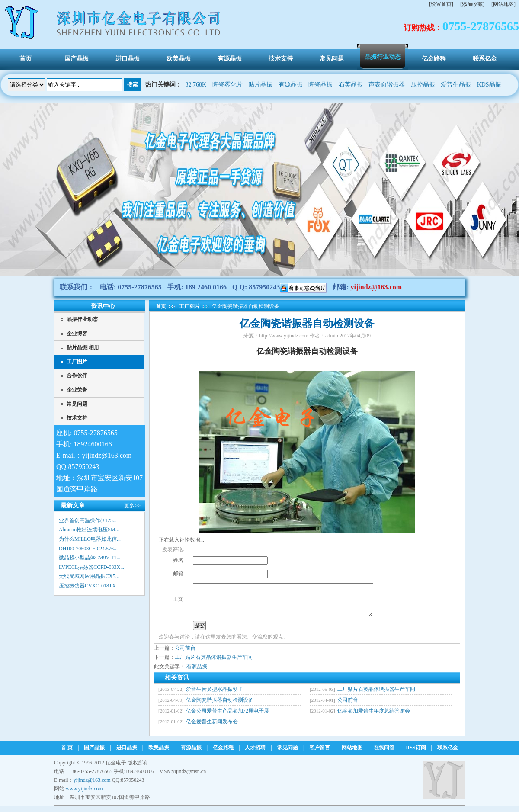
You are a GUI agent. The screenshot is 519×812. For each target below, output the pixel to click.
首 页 (67, 754)
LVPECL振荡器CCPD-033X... (91, 567)
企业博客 (77, 334)
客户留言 (320, 754)
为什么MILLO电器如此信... (90, 539)
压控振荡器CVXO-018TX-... (90, 586)
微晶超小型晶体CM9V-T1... (90, 558)
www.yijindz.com (84, 795)
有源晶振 (291, 85)
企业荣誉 (77, 390)
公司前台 (185, 655)
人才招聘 (255, 754)
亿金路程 (223, 754)
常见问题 (77, 404)
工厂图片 (77, 362)
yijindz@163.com (376, 287)
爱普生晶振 (456, 85)
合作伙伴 (77, 376)
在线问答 (384, 754)
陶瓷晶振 (320, 85)
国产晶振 (94, 754)
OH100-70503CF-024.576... (88, 549)
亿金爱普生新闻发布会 (212, 728)
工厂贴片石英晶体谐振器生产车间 (214, 664)
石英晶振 (351, 85)
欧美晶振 (159, 754)
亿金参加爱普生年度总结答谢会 (374, 717)
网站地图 (352, 754)
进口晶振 (127, 754)
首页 (161, 306)
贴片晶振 (260, 85)
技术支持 (77, 418)
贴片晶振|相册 (83, 347)
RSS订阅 (416, 754)
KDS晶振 (489, 85)
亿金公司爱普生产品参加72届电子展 (227, 717)
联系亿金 (448, 754)
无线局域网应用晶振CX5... (89, 576)
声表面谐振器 (387, 85)
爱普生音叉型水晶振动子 (215, 696)
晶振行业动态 (82, 319)
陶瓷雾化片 (227, 85)
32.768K (196, 85)
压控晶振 (423, 85)
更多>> (132, 506)
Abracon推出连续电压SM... (89, 530)
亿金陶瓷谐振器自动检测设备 (220, 706)
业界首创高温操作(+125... (88, 520)
